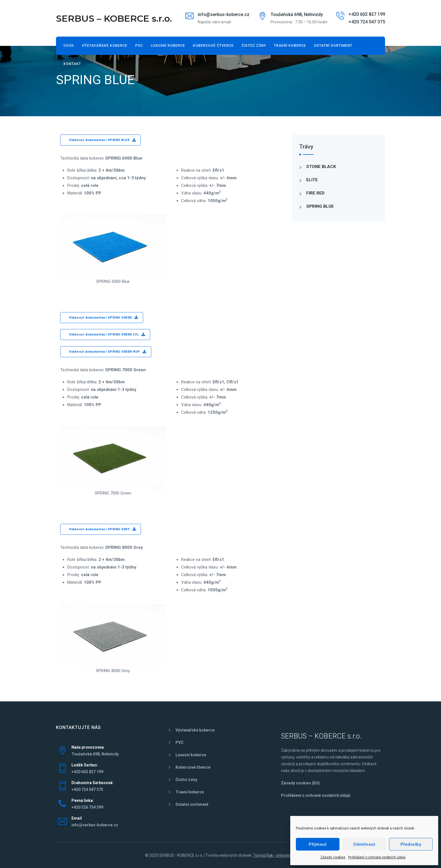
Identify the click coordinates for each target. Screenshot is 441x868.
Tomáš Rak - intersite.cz (274, 855)
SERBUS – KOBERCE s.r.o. (114, 18)
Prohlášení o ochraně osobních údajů (377, 857)
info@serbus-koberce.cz (224, 14)
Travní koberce (290, 46)
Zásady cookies (333, 857)
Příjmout (318, 844)
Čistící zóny (254, 46)
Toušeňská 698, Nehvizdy (297, 14)
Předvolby (411, 844)
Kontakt (72, 64)
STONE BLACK (321, 167)
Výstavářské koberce (105, 46)
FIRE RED (315, 193)
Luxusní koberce (168, 46)
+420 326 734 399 (87, 807)
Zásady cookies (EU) (300, 783)
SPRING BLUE (320, 206)
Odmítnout (364, 844)
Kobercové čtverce (213, 46)
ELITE (312, 180)
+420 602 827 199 (367, 14)
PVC (139, 46)
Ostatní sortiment (333, 46)
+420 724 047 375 (367, 22)
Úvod (69, 46)
